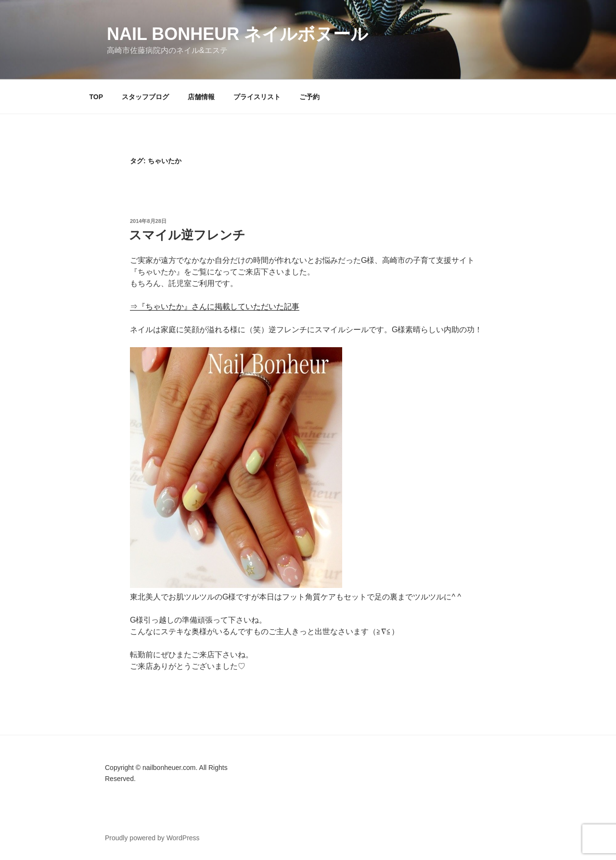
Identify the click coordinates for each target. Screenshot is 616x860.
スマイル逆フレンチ (187, 235)
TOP (96, 97)
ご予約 (309, 97)
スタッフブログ (145, 97)
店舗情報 (201, 97)
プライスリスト (257, 97)
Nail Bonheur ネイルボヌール (237, 34)
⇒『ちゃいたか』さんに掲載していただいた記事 (215, 306)
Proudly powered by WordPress (152, 838)
